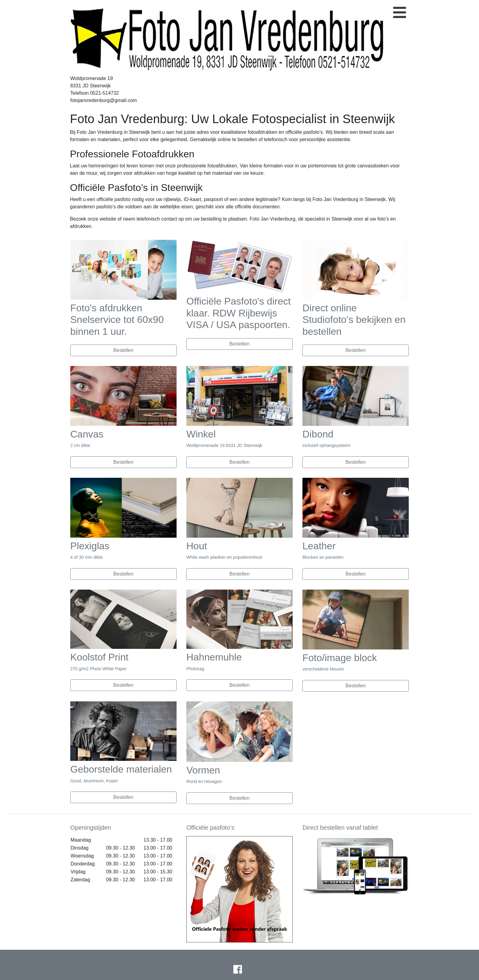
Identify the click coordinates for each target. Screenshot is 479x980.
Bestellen (123, 350)
